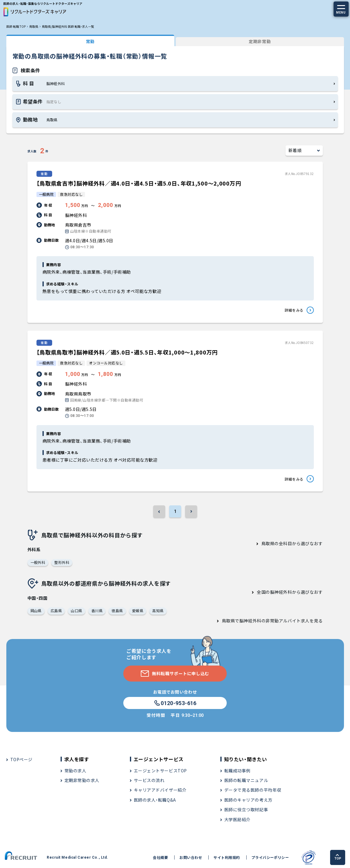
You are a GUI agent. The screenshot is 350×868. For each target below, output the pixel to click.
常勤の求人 (76, 771)
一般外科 (38, 562)
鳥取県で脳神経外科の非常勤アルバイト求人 (266, 621)
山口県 (76, 610)
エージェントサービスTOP (160, 771)
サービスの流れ (149, 780)
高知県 (158, 610)
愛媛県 (138, 610)
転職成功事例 (237, 771)
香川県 (97, 610)
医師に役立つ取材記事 (246, 809)
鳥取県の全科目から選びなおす (292, 543)
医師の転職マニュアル (246, 780)
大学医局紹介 (237, 819)
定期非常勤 (260, 41)
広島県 (56, 610)
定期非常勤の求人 (82, 780)
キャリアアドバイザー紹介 (160, 790)
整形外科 (62, 562)
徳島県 (117, 610)
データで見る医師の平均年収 (253, 790)
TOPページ (21, 759)
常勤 (90, 41)
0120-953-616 (175, 703)
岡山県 (36, 610)
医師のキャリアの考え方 (248, 800)
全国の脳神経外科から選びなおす (290, 592)
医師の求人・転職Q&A (155, 800)
